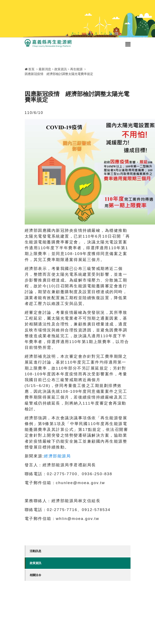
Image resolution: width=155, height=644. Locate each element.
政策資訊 (61, 69)
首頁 (30, 69)
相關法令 (35, 575)
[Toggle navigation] (128, 45)
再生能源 (76, 69)
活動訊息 (35, 551)
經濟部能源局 (57, 456)
